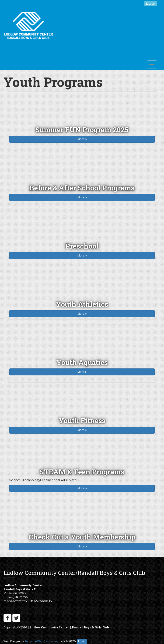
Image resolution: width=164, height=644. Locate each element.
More (82, 139)
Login (151, 4)
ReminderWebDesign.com (42, 641)
